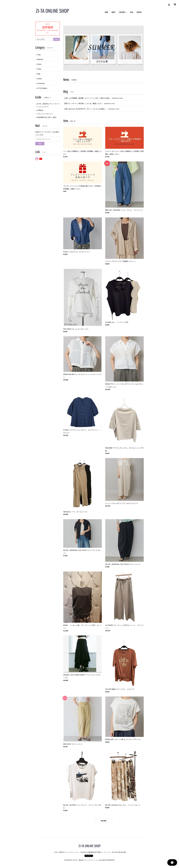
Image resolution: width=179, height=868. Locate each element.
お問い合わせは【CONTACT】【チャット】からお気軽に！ (86, 109)
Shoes (40, 79)
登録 (40, 144)
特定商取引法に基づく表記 (47, 117)
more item (104, 821)
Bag (39, 74)
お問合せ (40, 110)
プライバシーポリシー (45, 114)
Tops (39, 55)
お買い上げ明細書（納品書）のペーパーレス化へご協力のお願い (87, 98)
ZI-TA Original (42, 88)
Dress (39, 64)
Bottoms (40, 59)
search (57, 39)
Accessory (41, 83)
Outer (39, 69)
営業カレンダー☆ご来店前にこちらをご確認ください (83, 103)
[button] (123, 12)
